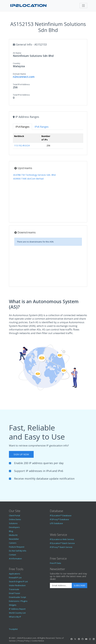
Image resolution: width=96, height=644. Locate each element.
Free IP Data (55, 563)
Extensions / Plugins (18, 601)
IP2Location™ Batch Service (62, 543)
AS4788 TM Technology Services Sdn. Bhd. (35, 175)
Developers (14, 527)
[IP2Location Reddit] (79, 639)
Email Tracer (15, 593)
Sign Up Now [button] (21, 454)
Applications (15, 574)
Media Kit (13, 535)
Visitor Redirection (17, 585)
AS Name (17, 53)
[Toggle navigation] (83, 6)
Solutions (13, 523)
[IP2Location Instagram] (90, 639)
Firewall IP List (15, 578)
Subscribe (79, 585)
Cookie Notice (38, 641)
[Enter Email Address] (61, 586)
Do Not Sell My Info (18, 551)
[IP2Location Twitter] (75, 639)
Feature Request (17, 547)
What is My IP (15, 617)
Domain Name (19, 74)
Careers (13, 543)
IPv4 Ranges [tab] (22, 127)
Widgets (13, 605)
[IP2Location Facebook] (72, 639)
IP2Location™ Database (61, 515)
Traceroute (14, 589)
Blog (11, 531)
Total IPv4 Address (21, 84)
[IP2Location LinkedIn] (94, 639)
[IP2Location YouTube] (86, 639)
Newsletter (14, 539)
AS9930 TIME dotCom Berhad (28, 179)
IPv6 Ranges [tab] (42, 127)
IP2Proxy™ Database (59, 519)
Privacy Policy (24, 641)
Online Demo (15, 519)
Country (17, 63)
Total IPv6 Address (21, 95)
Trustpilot (13, 629)
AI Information (15, 559)
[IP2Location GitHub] (83, 639)
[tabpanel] (48, 142)
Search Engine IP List (18, 581)
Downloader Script (17, 597)
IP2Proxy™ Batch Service (61, 547)
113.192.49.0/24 (22, 145)
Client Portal (14, 515)
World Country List (17, 613)
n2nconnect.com (24, 77)
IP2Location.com (29, 638)
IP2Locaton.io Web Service (62, 539)
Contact (12, 555)
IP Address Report (17, 609)
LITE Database (56, 523)
